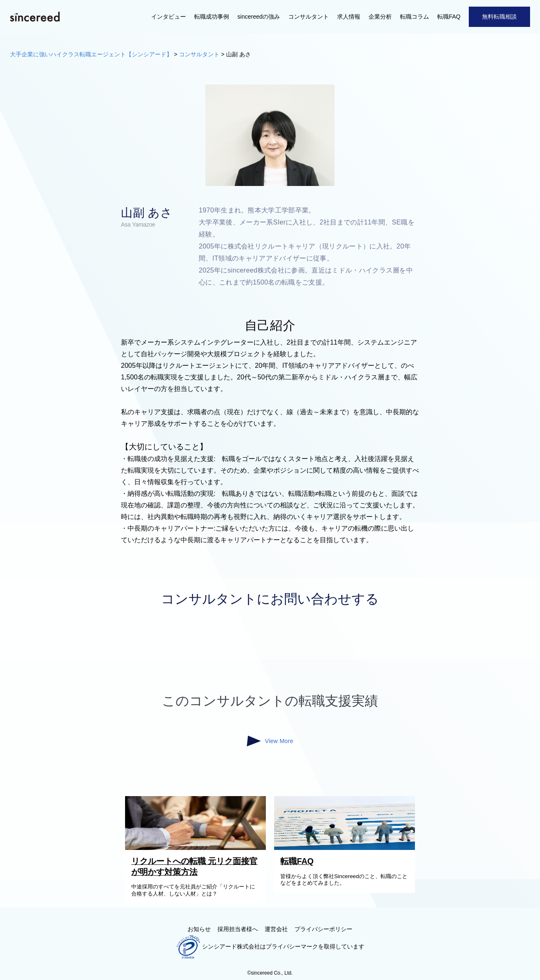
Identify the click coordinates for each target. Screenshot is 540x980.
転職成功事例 (212, 17)
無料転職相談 (499, 17)
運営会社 (276, 929)
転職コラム (415, 17)
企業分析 (380, 17)
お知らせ (199, 929)
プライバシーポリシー (323, 929)
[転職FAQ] (347, 848)
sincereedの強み (259, 17)
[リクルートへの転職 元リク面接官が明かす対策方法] (198, 848)
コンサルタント (309, 17)
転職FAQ (449, 17)
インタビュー (169, 17)
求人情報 (349, 17)
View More (270, 741)
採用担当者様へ (238, 929)
